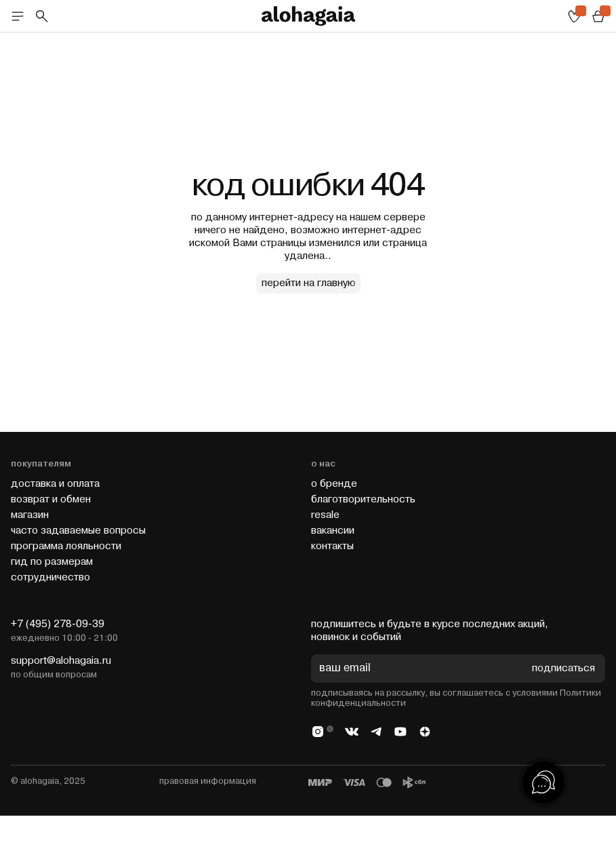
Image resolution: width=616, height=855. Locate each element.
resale (325, 515)
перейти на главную (308, 283)
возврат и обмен (51, 499)
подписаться (563, 669)
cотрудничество (50, 577)
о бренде (334, 484)
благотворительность (363, 499)
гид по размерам (52, 562)
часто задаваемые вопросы (78, 531)
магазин (30, 515)
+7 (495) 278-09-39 (58, 624)
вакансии (333, 531)
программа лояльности (66, 546)
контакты (332, 546)
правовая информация (208, 781)
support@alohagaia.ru (61, 661)
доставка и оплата (55, 484)
